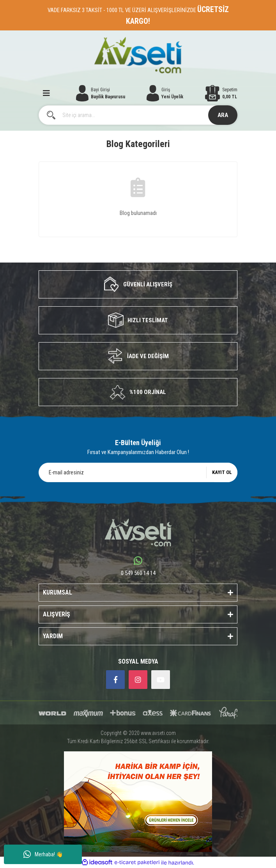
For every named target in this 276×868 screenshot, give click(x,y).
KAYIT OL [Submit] (222, 472)
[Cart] (221, 93)
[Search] (138, 115)
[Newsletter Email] (138, 472)
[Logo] (138, 55)
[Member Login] (165, 93)
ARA (223, 115)
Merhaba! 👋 (43, 854)
